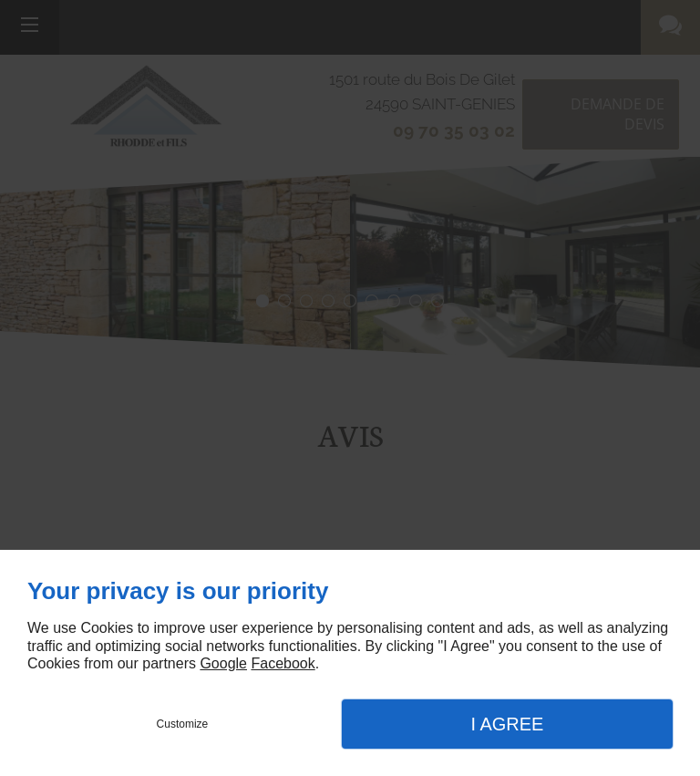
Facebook (283, 663)
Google (223, 663)
